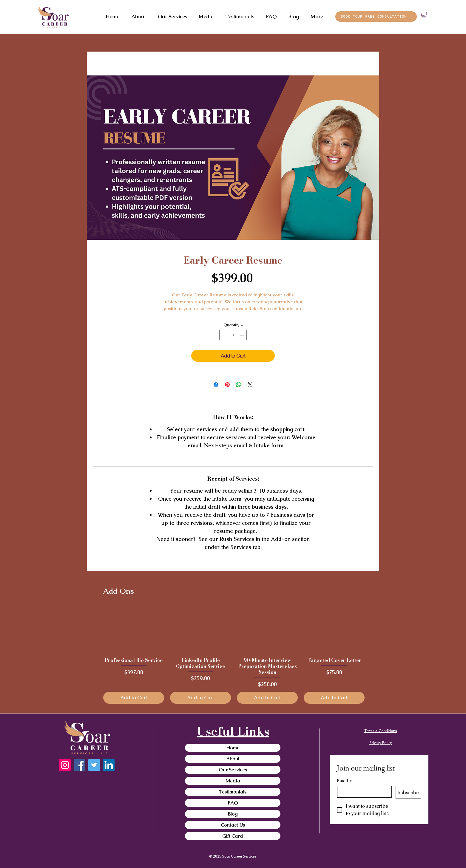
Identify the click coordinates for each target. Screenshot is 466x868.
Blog (233, 814)
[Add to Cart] (134, 698)
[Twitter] (94, 765)
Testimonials (233, 792)
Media (233, 781)
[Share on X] (250, 385)
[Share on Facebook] (216, 385)
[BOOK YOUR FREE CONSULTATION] (376, 17)
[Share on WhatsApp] (239, 385)
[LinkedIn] (109, 765)
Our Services (233, 770)
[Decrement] (224, 335)
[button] (424, 15)
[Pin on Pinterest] (227, 385)
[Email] (363, 792)
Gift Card (233, 836)
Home (233, 748)
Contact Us (233, 825)
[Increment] (243, 335)
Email (344, 781)
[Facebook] (80, 765)
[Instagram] (65, 765)
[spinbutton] (233, 335)
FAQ (233, 803)
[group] (234, 655)
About (233, 759)
